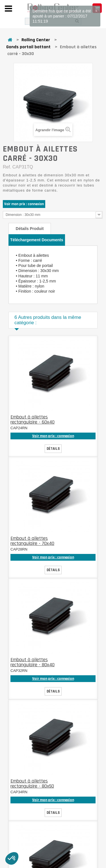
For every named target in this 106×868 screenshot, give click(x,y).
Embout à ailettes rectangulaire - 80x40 (33, 662)
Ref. (7, 167)
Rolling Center (36, 40)
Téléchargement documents (37, 240)
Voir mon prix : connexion (24, 204)
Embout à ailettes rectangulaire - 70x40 (32, 541)
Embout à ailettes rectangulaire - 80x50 (32, 783)
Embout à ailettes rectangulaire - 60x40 (33, 419)
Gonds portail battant (28, 47)
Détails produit (30, 229)
